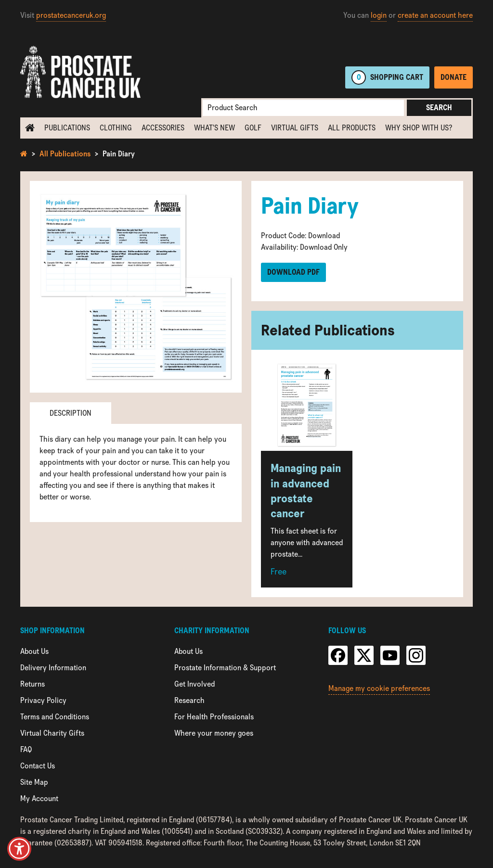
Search (439, 108)
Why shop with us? (419, 128)
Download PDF (293, 272)
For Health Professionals (214, 717)
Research (189, 700)
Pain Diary (119, 154)
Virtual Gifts (295, 128)
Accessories (163, 128)
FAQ (26, 749)
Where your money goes (214, 733)
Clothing (116, 128)
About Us (34, 651)
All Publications (65, 154)
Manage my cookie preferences (379, 688)
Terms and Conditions (55, 717)
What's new (214, 128)
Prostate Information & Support (225, 668)
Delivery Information (53, 668)
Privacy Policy (43, 700)
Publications (67, 128)
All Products (352, 128)
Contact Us (38, 766)
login (379, 15)
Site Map (34, 782)
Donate (454, 77)
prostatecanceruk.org (71, 15)
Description (71, 413)
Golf (253, 128)
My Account (39, 798)
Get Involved (195, 684)
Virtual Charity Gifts (52, 733)
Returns (32, 684)
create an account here (435, 15)
